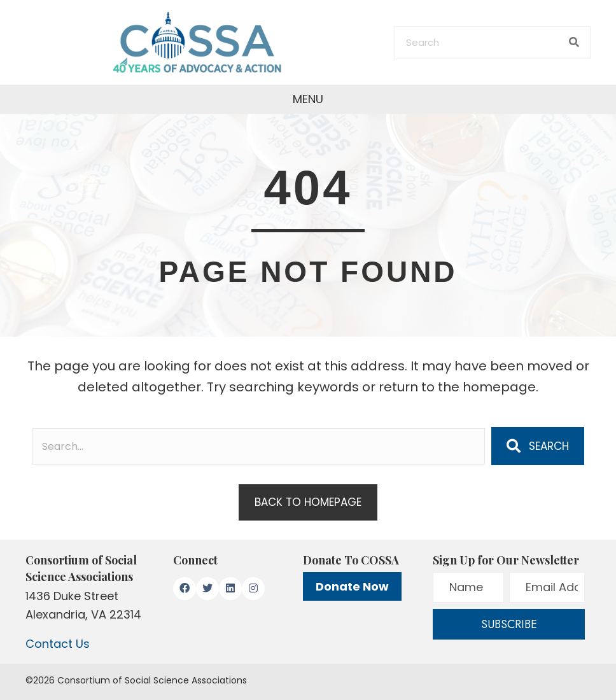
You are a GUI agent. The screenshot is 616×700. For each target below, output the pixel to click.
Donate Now (352, 586)
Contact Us (58, 644)
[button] (538, 446)
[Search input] (258, 446)
